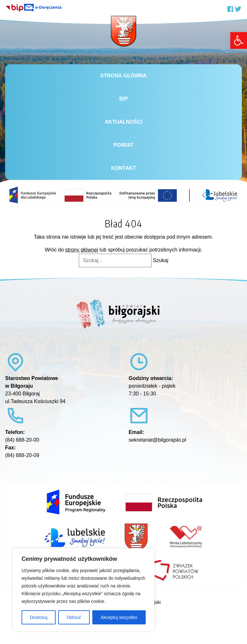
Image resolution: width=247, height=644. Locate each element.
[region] (84, 590)
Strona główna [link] (123, 76)
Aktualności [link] (123, 122)
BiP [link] (124, 99)
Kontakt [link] (123, 168)
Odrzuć (74, 617)
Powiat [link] (124, 145)
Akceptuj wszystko (119, 617)
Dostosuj (39, 617)
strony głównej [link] (82, 250)
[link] (239, 40)
